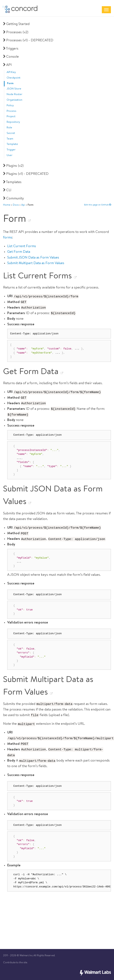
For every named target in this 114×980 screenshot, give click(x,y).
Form (10, 84)
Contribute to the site (15, 963)
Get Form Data (19, 252)
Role (9, 128)
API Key (11, 72)
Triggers (10, 49)
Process (11, 111)
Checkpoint (14, 78)
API (7, 65)
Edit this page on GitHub (97, 205)
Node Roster (14, 95)
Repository (13, 122)
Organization (14, 100)
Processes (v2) (15, 33)
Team (10, 139)
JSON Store (14, 89)
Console (11, 57)
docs (16, 205)
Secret (11, 133)
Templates (12, 182)
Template (12, 144)
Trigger (11, 150)
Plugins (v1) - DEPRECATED (25, 174)
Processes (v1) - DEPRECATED (28, 41)
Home (7, 205)
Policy (10, 106)
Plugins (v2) (13, 166)
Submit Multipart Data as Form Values (36, 263)
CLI (7, 190)
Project (11, 117)
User (9, 156)
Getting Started (16, 24)
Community (13, 199)
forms (8, 238)
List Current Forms (22, 246)
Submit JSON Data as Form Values (33, 258)
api (23, 205)
